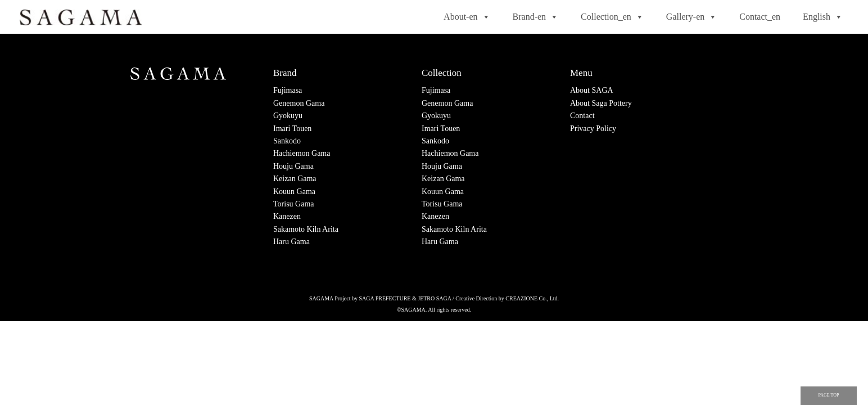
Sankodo (287, 141)
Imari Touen (292, 129)
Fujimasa (288, 90)
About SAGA (592, 90)
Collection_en (612, 17)
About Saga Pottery (601, 103)
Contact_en (760, 17)
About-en (467, 17)
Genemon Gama (299, 103)
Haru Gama (291, 242)
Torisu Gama (294, 204)
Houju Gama (293, 166)
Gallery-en (691, 17)
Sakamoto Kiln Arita (306, 229)
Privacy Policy (593, 129)
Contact (582, 116)
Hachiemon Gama (302, 153)
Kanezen (287, 216)
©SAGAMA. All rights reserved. (434, 310)
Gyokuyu (288, 116)
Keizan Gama (295, 179)
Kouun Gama (294, 192)
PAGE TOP (829, 395)
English (823, 17)
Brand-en (536, 17)
